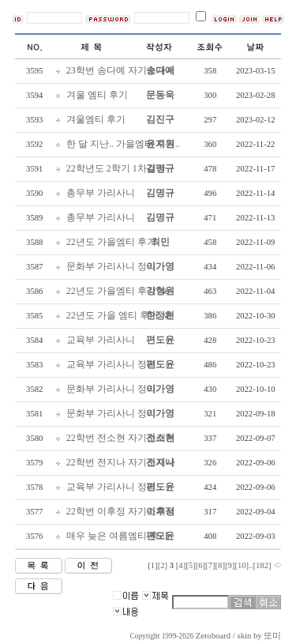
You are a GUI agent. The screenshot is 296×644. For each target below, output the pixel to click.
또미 (272, 636)
